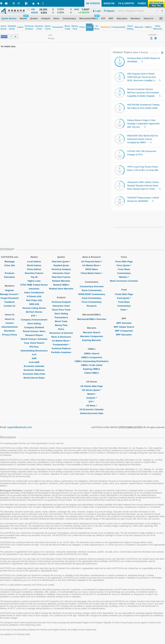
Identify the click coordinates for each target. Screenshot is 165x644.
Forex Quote (124, 265)
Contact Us (10, 306)
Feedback (10, 302)
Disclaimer (10, 331)
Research (92, 306)
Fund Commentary (92, 298)
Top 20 (34, 277)
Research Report (34, 335)
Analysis (92, 398)
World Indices (34, 265)
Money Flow (61, 325)
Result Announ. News (34, 331)
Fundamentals (61, 345)
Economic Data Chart (34, 374)
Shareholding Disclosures (34, 351)
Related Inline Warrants (61, 289)
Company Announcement (34, 320)
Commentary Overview (92, 286)
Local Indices (34, 262)
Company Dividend (34, 327)
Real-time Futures (34, 273)
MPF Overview (124, 323)
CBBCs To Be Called (92, 365)
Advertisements (10, 327)
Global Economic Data (92, 413)
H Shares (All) (34, 296)
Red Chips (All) (34, 300)
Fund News (124, 302)
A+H (34, 355)
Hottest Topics (130, 52)
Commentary (124, 273)
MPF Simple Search (124, 327)
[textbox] (141, 11)
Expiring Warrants (92, 340)
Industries (34, 289)
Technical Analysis (61, 269)
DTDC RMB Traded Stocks (34, 285)
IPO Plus (34, 347)
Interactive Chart (61, 273)
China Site (10, 265)
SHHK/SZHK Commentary (92, 294)
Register (10, 290)
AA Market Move (61, 341)
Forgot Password (10, 298)
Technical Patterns (61, 348)
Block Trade (61, 321)
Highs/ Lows (34, 281)
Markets (124, 277)
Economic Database (34, 370)
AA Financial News (92, 262)
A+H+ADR (34, 362)
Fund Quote (124, 298)
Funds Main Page (124, 294)
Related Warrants (61, 281)
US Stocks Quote (92, 390)
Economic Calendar (34, 366)
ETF (34, 316)
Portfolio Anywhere (61, 352)
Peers (61, 329)
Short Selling (34, 324)
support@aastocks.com (20, 427)
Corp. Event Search (34, 343)
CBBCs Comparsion (92, 357)
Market (92, 394)
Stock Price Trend (61, 310)
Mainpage (10, 262)
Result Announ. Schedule (34, 339)
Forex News (124, 269)
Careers (10, 323)
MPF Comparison (124, 331)
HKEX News (92, 269)
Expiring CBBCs (92, 369)
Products (10, 273)
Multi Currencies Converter (124, 281)
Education (10, 277)
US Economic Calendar (92, 409)
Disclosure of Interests (61, 333)
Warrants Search (92, 332)
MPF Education (124, 335)
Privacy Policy (10, 335)
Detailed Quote (61, 265)
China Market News (92, 273)
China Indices (34, 269)
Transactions (61, 317)
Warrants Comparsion (92, 336)
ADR (34, 358)
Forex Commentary (92, 302)
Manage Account (10, 294)
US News (92, 406)
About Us (10, 319)
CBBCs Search (92, 354)
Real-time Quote (61, 262)
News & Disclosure (61, 337)
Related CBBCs (61, 285)
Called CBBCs (92, 373)
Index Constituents (34, 293)
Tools (124, 310)
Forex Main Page (124, 262)
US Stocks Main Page (92, 386)
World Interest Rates (34, 378)
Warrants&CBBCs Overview (92, 319)
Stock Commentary (92, 290)
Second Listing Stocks (34, 308)
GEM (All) (34, 304)
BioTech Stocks (34, 312)
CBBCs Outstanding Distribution (92, 361)
